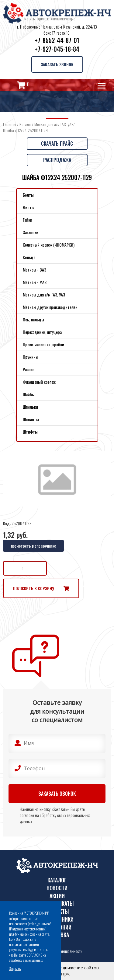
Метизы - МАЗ (35, 282)
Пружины (31, 357)
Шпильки (30, 407)
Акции (57, 896)
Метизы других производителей (50, 307)
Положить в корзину (33, 588)
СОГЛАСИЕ (34, 955)
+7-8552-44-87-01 (57, 40)
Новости (57, 888)
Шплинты (31, 419)
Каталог (26, 124)
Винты (29, 207)
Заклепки (31, 232)
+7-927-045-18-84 (57, 49)
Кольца (29, 257)
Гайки (28, 220)
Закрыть (15, 968)
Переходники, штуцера (42, 332)
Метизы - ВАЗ (35, 270)
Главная (10, 124)
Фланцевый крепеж (39, 382)
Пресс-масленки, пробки (43, 344)
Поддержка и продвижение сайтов (63, 968)
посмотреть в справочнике (33, 546)
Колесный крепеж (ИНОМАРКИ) (49, 245)
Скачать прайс (57, 144)
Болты (28, 195)
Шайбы (29, 394)
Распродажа (57, 160)
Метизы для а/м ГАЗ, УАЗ (54, 124)
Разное (29, 369)
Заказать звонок (57, 64)
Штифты (30, 432)
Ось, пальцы (33, 319)
